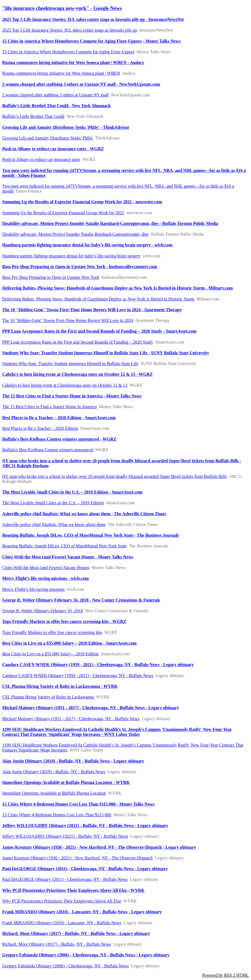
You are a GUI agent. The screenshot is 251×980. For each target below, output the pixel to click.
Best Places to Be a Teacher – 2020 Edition (40, 428)
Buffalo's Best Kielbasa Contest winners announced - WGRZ (59, 439)
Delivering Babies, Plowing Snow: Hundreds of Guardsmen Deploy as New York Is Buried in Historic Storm (98, 299)
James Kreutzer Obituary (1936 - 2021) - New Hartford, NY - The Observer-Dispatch (78, 858)
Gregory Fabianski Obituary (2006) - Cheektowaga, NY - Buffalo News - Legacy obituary (86, 955)
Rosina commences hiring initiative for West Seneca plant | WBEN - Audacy (73, 62)
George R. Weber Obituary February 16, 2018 (42, 611)
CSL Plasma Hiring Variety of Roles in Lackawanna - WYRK (60, 686)
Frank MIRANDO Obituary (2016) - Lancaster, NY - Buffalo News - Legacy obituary (82, 912)
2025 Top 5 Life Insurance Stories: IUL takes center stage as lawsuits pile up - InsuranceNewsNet (93, 19)
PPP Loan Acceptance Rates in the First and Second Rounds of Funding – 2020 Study (78, 342)
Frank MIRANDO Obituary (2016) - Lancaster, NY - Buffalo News (62, 923)
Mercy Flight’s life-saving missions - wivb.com (45, 578)
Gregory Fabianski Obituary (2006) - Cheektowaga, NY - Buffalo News (65, 966)
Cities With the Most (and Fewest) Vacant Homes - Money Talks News (68, 557)
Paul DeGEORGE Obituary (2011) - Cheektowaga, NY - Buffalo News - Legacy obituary (85, 869)
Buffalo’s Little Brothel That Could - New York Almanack (56, 106)
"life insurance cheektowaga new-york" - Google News (62, 8)
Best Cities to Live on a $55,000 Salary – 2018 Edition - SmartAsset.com (69, 643)
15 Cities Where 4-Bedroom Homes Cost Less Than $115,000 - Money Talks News (78, 804)
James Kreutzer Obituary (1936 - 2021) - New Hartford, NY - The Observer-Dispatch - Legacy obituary (99, 847)
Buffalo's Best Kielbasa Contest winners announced (48, 450)
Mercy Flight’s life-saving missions (33, 589)
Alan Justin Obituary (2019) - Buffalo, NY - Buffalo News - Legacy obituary (73, 761)
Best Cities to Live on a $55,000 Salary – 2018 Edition (50, 654)
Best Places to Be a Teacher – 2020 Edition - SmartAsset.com (59, 418)
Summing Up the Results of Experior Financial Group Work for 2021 (63, 213)
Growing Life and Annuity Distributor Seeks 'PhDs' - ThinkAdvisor (66, 127)
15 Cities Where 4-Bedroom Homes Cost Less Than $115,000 (57, 815)
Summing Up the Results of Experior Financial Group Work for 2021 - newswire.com (82, 202)
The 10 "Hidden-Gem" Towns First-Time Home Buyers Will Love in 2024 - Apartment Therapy (92, 310)
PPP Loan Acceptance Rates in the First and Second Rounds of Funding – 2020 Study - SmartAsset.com (99, 331)
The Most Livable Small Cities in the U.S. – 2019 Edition (53, 503)
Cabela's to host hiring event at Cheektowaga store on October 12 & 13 (65, 385)
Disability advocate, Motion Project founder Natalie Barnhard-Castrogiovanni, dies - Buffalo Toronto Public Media (110, 223)
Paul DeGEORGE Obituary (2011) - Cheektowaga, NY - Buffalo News (65, 879)
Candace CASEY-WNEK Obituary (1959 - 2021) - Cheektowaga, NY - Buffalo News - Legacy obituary (98, 665)
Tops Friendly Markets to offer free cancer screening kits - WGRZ (64, 621)
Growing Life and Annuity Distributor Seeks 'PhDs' (48, 138)
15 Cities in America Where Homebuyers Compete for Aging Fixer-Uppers (68, 52)
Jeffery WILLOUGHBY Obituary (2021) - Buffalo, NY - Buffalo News (65, 836)
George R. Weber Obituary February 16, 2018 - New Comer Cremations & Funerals (81, 600)
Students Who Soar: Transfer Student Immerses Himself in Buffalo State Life (70, 364)
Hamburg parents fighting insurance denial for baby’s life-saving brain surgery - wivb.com (87, 245)
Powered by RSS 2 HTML (225, 975)
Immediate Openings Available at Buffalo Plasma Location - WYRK (66, 782)
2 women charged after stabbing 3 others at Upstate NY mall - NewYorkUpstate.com (81, 84)
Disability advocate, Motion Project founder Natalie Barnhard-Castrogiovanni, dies (75, 234)
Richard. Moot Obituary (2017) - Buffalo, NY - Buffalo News (57, 944)
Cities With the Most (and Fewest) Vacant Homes (46, 568)
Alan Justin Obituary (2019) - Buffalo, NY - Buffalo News (54, 772)
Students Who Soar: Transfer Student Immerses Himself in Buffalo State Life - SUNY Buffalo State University (106, 353)
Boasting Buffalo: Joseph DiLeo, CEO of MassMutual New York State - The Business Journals (91, 535)
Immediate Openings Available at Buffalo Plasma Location (54, 793)
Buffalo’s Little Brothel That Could (33, 116)
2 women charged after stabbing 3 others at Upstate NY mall (55, 95)
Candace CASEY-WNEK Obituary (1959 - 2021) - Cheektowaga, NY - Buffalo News (78, 676)
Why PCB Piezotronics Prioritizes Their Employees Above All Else (62, 901)
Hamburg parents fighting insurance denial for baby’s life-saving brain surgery (71, 256)
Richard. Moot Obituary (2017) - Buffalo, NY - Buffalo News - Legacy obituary (76, 933)
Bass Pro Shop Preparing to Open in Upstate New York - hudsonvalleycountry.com (80, 267)
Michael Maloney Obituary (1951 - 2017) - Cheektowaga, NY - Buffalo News (71, 719)
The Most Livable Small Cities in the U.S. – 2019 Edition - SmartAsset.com (72, 492)
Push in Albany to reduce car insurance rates (41, 159)
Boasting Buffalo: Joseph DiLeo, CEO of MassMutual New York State (64, 546)
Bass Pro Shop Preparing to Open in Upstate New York (51, 277)
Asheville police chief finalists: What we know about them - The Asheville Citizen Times (84, 514)
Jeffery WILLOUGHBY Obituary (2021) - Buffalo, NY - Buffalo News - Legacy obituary (85, 826)
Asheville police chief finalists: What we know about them (54, 524)
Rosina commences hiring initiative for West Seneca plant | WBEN (61, 73)
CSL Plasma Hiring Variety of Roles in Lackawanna (48, 697)
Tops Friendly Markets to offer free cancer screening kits (52, 632)
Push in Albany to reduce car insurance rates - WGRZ (53, 149)
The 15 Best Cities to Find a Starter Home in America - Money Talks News (72, 396)
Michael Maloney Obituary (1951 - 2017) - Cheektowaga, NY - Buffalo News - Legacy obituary (91, 708)
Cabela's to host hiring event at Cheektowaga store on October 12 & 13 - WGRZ (78, 374)
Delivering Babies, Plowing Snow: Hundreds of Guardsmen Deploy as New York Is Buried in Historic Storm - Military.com (118, 288)
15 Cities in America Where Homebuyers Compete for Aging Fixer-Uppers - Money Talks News (91, 41)
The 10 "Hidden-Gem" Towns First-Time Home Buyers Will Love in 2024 (68, 320)
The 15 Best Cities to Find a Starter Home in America (49, 407)
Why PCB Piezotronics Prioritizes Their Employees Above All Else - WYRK (73, 890)
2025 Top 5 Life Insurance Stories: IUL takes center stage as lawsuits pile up (70, 30)
